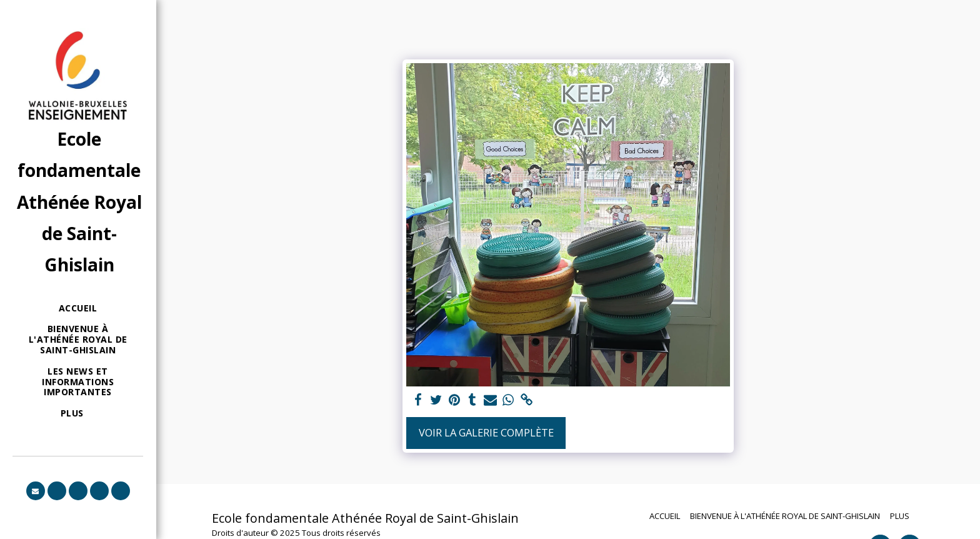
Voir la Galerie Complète (486, 432)
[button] (36, 491)
